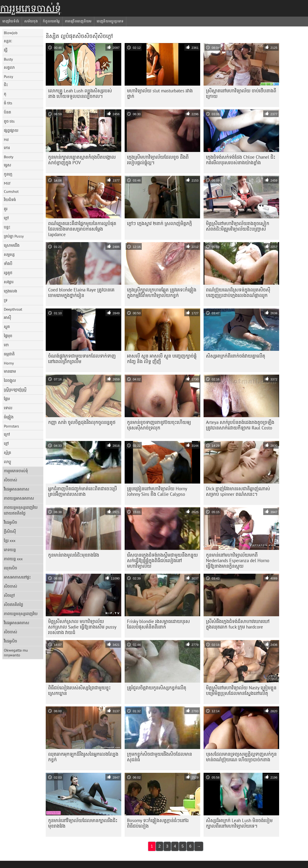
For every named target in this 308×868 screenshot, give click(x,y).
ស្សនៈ (8, 41)
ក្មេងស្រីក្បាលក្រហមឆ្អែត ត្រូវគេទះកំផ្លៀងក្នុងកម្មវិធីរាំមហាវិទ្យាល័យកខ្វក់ (162, 292)
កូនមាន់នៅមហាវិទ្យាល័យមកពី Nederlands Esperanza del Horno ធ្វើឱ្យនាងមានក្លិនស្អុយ (238, 560)
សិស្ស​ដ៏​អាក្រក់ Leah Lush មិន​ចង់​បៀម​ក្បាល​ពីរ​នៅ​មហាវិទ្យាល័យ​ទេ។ (239, 823)
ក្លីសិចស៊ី (10, 531)
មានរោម (10, 371)
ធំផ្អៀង (9, 417)
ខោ (6, 345)
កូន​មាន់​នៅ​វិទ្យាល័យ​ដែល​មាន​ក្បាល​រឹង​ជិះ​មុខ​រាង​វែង (83, 823)
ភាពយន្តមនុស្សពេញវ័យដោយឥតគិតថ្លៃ (21, 510)
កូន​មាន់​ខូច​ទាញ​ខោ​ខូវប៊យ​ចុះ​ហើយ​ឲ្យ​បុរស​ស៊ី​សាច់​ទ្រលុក (159, 425)
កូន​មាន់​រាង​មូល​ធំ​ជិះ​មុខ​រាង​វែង (74, 555)
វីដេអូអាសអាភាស (16, 489)
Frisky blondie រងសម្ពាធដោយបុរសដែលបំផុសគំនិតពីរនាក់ (158, 624)
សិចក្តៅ (9, 595)
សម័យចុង (31, 21)
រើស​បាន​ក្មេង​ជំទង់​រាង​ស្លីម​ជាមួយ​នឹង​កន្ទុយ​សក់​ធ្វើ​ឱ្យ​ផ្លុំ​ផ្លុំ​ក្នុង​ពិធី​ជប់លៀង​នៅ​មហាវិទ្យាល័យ (162, 560)
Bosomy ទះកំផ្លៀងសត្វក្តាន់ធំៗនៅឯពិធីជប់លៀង (158, 823)
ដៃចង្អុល (10, 380)
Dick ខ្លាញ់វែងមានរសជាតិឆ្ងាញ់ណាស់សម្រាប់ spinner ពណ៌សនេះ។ (238, 491)
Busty (8, 59)
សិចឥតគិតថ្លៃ (13, 604)
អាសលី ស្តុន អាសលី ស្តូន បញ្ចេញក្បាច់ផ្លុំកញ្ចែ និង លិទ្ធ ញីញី (162, 359)
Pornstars (11, 426)
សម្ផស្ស (9, 254)
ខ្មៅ (6, 443)
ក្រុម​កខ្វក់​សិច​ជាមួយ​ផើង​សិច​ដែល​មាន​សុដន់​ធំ (160, 757)
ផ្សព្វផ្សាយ (11, 130)
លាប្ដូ (7, 462)
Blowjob (11, 33)
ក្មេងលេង (10, 291)
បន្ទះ (7, 227)
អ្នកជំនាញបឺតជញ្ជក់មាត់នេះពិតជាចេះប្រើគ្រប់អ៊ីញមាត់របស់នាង (83, 491)
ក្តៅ (6, 218)
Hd (6, 139)
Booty (9, 157)
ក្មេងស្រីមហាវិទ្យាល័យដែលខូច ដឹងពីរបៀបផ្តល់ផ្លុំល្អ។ (158, 160)
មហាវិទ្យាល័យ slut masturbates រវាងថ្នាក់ (160, 93)
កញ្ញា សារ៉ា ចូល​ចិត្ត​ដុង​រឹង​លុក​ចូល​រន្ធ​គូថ (82, 422)
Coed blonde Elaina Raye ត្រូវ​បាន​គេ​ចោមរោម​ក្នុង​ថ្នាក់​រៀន (81, 292)
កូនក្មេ (8, 174)
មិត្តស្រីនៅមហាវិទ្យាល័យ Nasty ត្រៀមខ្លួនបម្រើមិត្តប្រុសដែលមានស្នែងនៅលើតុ (241, 690)
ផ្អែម (7, 399)
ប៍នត (7, 112)
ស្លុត (7, 327)
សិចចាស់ (10, 480)
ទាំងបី (8, 264)
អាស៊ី (7, 317)
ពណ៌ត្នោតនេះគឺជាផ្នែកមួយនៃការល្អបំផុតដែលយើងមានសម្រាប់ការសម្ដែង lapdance (82, 229)
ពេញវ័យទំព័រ (11, 21)
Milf (7, 183)
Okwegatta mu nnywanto (16, 653)
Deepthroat (13, 309)
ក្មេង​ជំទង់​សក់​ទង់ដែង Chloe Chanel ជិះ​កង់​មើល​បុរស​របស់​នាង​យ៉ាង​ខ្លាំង (241, 160)
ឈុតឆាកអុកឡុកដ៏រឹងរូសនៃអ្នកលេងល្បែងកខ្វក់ (83, 757)
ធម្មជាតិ (9, 354)
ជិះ (6, 85)
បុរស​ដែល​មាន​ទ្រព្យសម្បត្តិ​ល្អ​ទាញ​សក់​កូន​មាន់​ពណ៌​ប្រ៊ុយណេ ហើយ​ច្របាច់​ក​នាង (241, 757)
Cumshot (11, 191)
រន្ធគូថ (8, 273)
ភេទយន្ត (10, 550)
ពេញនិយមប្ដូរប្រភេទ (110, 21)
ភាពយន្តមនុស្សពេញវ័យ (21, 614)
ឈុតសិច (10, 568)
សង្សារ (9, 282)
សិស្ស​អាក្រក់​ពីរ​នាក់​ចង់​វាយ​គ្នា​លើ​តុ (236, 356)
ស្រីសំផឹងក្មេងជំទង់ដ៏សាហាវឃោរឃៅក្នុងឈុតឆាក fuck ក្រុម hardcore (238, 624)
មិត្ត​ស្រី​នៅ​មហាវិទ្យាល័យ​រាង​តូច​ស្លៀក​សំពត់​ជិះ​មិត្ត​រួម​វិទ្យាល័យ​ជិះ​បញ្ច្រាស (238, 226)
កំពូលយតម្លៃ (51, 21)
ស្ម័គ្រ (7, 453)
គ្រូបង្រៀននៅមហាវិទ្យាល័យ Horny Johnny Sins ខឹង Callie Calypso (157, 491)
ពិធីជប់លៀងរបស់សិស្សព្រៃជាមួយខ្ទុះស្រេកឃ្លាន (79, 690)
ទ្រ (6, 300)
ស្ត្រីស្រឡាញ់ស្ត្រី (15, 390)
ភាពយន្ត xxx (13, 559)
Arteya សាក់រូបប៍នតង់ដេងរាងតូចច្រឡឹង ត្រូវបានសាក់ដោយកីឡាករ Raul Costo (240, 425)
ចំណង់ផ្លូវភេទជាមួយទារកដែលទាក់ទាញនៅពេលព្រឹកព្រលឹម (82, 359)
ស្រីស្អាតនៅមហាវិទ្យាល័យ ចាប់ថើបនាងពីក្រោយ (241, 93)
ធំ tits (8, 103)
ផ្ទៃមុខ (8, 336)
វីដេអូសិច (10, 522)
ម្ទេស (7, 165)
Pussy (8, 76)
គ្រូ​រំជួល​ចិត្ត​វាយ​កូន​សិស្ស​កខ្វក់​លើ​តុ (157, 688)
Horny (9, 363)
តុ (5, 94)
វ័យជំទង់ (10, 200)
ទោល (8, 408)
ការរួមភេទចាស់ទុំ (30, 8)
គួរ (6, 209)
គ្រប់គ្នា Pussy (14, 236)
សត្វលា (9, 67)
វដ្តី (6, 50)
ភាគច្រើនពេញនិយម (78, 21)
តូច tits (9, 121)
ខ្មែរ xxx (10, 541)
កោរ (7, 148)
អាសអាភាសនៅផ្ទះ (17, 577)
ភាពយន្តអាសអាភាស (19, 498)
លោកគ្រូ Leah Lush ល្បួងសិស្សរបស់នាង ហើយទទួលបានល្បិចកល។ (80, 93)
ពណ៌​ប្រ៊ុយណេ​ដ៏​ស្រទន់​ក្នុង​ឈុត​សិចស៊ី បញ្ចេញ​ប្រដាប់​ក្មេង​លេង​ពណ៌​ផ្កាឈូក (238, 292)
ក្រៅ (7, 434)
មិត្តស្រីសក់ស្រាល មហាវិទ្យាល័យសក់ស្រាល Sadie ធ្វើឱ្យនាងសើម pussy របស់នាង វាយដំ (82, 627)
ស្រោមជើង (12, 245)
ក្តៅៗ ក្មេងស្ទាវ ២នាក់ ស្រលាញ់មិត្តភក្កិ (160, 223)
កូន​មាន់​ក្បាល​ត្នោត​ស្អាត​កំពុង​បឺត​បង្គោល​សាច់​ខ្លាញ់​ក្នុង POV (82, 160)
